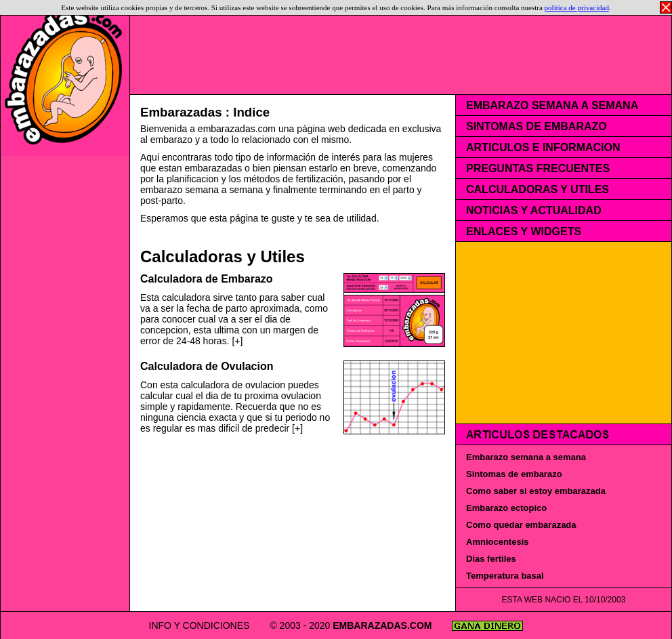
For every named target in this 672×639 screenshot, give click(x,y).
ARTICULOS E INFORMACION (543, 147)
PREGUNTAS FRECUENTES (538, 168)
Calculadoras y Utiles (223, 256)
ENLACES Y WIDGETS (524, 231)
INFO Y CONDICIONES (245, 625)
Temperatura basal (505, 576)
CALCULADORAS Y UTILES (538, 189)
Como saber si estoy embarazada (536, 491)
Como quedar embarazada (521, 525)
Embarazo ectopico (506, 508)
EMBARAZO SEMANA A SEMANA (552, 105)
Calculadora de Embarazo (207, 279)
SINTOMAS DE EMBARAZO (537, 126)
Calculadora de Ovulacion (207, 366)
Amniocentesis (497, 542)
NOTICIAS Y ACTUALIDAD (534, 210)
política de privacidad (577, 7)
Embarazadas (181, 112)
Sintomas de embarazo (514, 474)
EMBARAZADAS (416, 625)
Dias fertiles (491, 559)
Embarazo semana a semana (526, 457)
